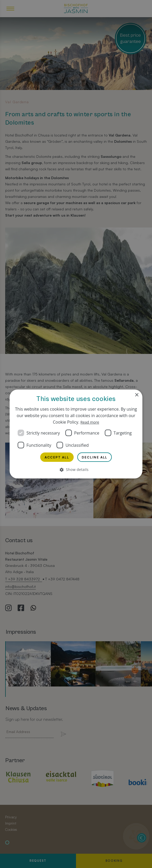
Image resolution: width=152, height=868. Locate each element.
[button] (76, 470)
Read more (90, 421)
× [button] (137, 394)
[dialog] (76, 434)
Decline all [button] (96, 457)
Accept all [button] (56, 457)
